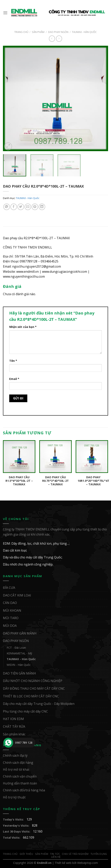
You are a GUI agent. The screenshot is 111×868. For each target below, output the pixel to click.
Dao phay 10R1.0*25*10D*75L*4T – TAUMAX (93, 481)
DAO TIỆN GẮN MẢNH (19, 673)
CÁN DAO (10, 603)
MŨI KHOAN (12, 610)
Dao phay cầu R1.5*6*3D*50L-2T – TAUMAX (19, 481)
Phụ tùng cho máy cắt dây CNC (25, 711)
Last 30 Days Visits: (17, 831)
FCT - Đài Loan (16, 648)
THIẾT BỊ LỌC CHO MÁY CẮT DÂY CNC (31, 696)
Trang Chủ (10, 854)
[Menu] (6, 13)
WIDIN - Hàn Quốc (19, 665)
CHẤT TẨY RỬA (14, 727)
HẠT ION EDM (13, 719)
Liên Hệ (56, 857)
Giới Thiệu (26, 854)
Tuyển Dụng (99, 854)
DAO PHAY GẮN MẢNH (20, 633)
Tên (13, 361)
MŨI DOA (10, 626)
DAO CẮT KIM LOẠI (17, 595)
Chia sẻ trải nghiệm (75, 854)
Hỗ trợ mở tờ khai (16, 769)
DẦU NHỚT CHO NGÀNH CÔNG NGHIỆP (33, 681)
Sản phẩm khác (14, 734)
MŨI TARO (11, 618)
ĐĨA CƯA (9, 588)
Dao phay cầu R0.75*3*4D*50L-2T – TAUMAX (55, 481)
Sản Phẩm (38, 32)
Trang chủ (21, 32)
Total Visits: (12, 838)
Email (14, 379)
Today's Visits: (14, 819)
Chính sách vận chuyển (20, 776)
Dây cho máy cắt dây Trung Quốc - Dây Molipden (39, 704)
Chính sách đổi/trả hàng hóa (24, 790)
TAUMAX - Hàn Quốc (84, 32)
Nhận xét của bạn (23, 327)
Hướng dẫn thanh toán (20, 783)
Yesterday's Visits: (17, 826)
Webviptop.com (88, 863)
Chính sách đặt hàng (18, 763)
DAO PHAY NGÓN (58, 32)
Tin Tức (55, 854)
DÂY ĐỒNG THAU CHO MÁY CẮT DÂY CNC (34, 688)
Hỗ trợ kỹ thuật (14, 797)
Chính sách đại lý (15, 755)
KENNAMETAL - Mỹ (19, 653)
